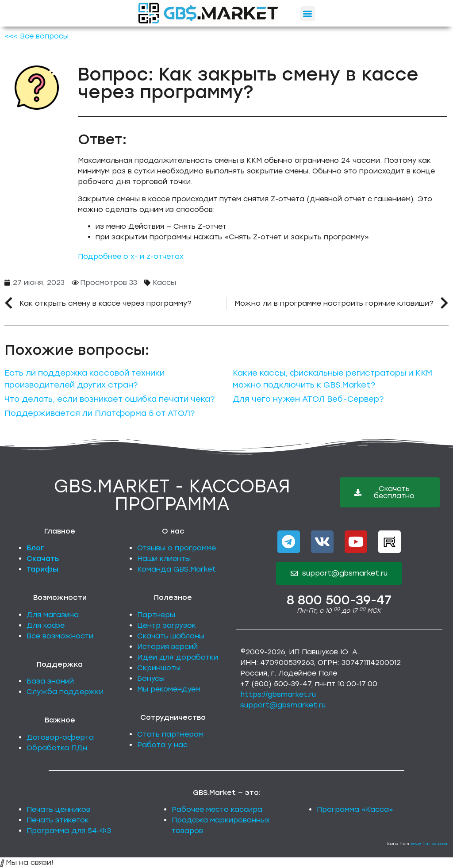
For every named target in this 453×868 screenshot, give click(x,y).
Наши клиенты (164, 559)
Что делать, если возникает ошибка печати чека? (109, 399)
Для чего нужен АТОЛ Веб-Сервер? (308, 399)
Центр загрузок (167, 625)
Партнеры (156, 615)
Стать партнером (170, 734)
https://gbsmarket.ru (278, 694)
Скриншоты (159, 668)
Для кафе (46, 625)
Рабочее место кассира (217, 809)
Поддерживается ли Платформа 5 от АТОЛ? (100, 413)
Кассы (164, 282)
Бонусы (151, 678)
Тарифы (42, 569)
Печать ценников (58, 809)
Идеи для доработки (178, 657)
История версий (167, 647)
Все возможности (60, 636)
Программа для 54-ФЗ (69, 831)
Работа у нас (162, 745)
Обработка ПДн (57, 748)
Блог (35, 548)
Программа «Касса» (355, 809)
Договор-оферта (60, 737)
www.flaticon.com (430, 843)
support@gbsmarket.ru (283, 705)
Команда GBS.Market (177, 569)
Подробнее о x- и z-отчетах (131, 256)
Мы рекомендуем (169, 689)
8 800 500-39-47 (339, 600)
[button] (308, 13)
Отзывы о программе (177, 548)
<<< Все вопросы (36, 36)
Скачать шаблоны (171, 636)
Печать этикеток (58, 820)
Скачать (43, 559)
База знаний (50, 681)
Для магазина (53, 615)
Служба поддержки (65, 692)
